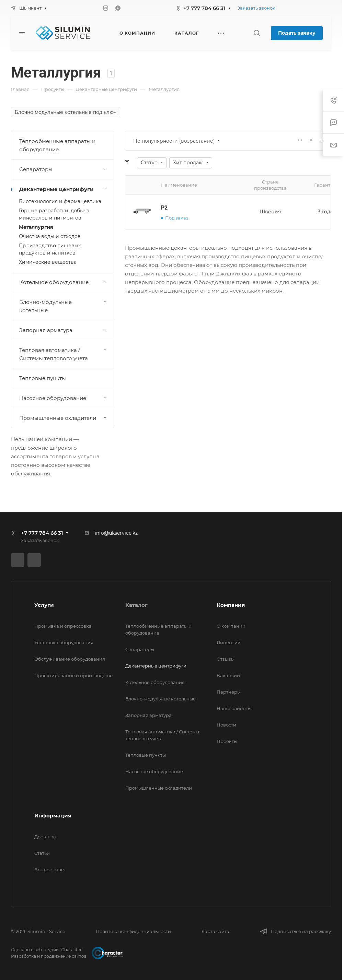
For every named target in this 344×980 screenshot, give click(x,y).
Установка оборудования (64, 642)
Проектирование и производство (73, 675)
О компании (231, 626)
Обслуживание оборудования (70, 659)
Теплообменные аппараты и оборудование (57, 145)
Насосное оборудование (63, 398)
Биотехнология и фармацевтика (60, 201)
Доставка (45, 837)
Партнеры (229, 692)
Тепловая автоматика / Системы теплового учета (63, 354)
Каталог (136, 605)
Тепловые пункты (43, 378)
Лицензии (229, 642)
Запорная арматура (63, 330)
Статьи (42, 853)
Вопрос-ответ (50, 870)
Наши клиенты (234, 708)
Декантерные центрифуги (63, 189)
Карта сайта (215, 931)
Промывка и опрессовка (63, 626)
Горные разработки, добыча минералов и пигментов (54, 214)
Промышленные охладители (63, 418)
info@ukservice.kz (116, 533)
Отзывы (226, 659)
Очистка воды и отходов (50, 236)
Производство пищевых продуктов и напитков (50, 249)
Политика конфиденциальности (133, 931)
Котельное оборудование (63, 282)
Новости (226, 725)
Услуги (44, 605)
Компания (231, 605)
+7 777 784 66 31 (204, 8)
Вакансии (228, 675)
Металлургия (36, 227)
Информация (53, 816)
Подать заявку (297, 33)
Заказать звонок (256, 8)
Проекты (227, 741)
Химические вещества (48, 262)
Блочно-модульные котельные (63, 306)
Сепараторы (63, 169)
